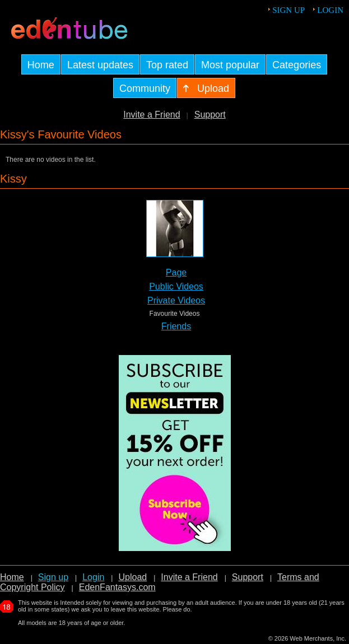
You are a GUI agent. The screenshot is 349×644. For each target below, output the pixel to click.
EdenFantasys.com (117, 587)
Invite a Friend (152, 115)
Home (12, 577)
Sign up (288, 10)
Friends (176, 326)
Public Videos (176, 286)
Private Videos (176, 300)
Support (210, 115)
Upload (132, 577)
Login (330, 10)
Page (176, 272)
